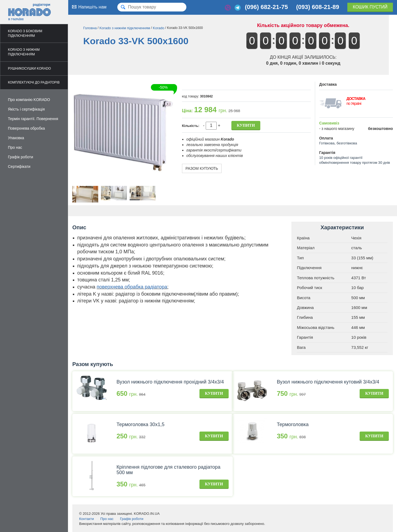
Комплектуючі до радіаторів (34, 82)
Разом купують (202, 168)
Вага (301, 347)
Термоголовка (293, 424)
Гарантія (305, 337)
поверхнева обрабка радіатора (132, 287)
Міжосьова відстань (316, 327)
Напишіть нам (89, 7)
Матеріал (306, 248)
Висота (304, 298)
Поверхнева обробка (26, 128)
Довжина (305, 307)
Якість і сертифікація (26, 109)
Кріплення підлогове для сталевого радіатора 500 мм (168, 470)
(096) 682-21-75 (266, 7)
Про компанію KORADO (29, 100)
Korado (159, 28)
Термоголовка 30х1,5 (141, 424)
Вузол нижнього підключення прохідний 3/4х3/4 (170, 382)
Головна (90, 28)
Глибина (305, 317)
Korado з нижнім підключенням (24, 52)
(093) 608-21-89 (318, 7)
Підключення (309, 268)
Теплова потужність (316, 278)
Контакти (86, 519)
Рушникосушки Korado (29, 69)
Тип (300, 258)
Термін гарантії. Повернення (33, 119)
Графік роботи (20, 157)
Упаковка (16, 138)
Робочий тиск (309, 288)
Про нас (15, 147)
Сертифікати (19, 167)
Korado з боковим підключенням (25, 33)
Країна (303, 238)
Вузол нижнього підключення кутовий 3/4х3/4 (328, 382)
